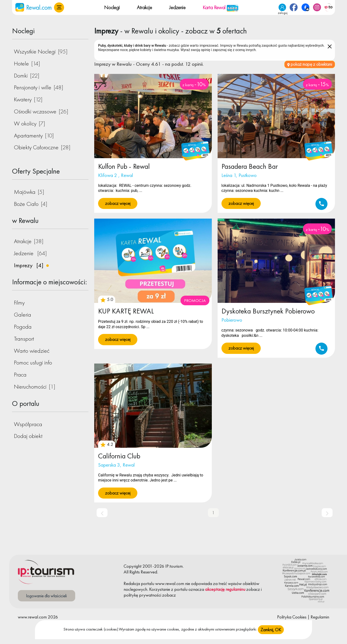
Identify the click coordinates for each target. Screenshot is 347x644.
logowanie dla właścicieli (47, 596)
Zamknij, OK (271, 630)
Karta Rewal (221, 7)
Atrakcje (144, 7)
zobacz (253, 589)
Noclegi (112, 7)
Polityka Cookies (292, 617)
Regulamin (320, 617)
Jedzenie (177, 7)
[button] (59, 7)
